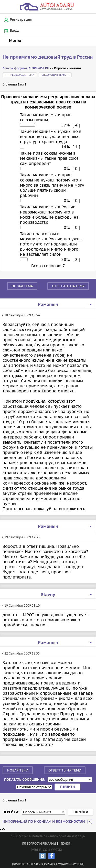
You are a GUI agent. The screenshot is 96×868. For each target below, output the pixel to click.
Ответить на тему (68, 286)
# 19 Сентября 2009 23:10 (21, 606)
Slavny (48, 595)
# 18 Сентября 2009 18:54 (21, 315)
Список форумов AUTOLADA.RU (26, 68)
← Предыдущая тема (20, 75)
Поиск (66, 844)
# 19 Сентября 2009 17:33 (21, 537)
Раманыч (48, 305)
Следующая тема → (55, 75)
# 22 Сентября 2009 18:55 (21, 653)
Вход (14, 31)
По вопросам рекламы (39, 844)
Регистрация (21, 20)
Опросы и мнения (67, 68)
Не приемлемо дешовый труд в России (48, 57)
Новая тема (22, 286)
